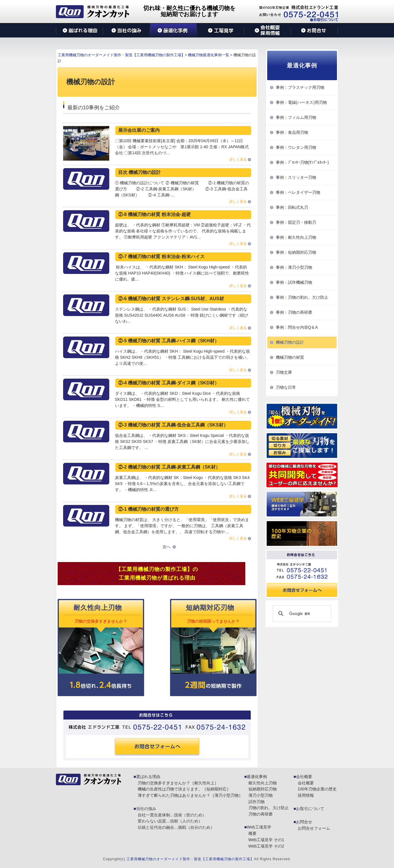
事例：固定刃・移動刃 (296, 222)
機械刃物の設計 (290, 342)
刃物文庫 (284, 372)
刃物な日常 (286, 387)
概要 (252, 833)
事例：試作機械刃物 (294, 282)
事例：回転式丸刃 (292, 207)
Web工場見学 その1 (266, 840)
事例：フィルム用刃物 (296, 117)
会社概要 (304, 777)
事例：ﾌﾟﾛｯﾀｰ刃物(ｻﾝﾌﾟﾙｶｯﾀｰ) (302, 162)
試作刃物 (257, 802)
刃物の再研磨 (261, 814)
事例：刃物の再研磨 (294, 312)
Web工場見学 (259, 827)
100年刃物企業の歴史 (317, 789)
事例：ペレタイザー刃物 (298, 192)
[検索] (301, 614)
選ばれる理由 (148, 777)
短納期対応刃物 (263, 789)
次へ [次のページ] (167, 547)
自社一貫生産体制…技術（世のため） (172, 815)
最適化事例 (257, 777)
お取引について (310, 809)
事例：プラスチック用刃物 (300, 87)
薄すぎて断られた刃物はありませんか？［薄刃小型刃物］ (190, 795)
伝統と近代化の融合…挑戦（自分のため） (176, 827)
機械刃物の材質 (290, 357)
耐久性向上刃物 (263, 783)
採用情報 (306, 795)
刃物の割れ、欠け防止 (269, 808)
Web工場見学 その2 (266, 846)
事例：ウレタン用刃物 (296, 147)
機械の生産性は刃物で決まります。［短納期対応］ (184, 789)
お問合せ (304, 822)
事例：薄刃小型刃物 (294, 267)
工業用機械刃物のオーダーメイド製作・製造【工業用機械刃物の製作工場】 (190, 859)
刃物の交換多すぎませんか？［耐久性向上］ (178, 783)
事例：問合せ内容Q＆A (297, 327)
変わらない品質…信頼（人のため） (170, 821)
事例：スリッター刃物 (296, 177)
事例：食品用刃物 (292, 132)
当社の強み (146, 809)
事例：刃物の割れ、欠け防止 (302, 297)
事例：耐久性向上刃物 (296, 237)
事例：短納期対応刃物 (296, 252)
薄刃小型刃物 (261, 795)
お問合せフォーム (314, 828)
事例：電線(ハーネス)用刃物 (301, 102)
